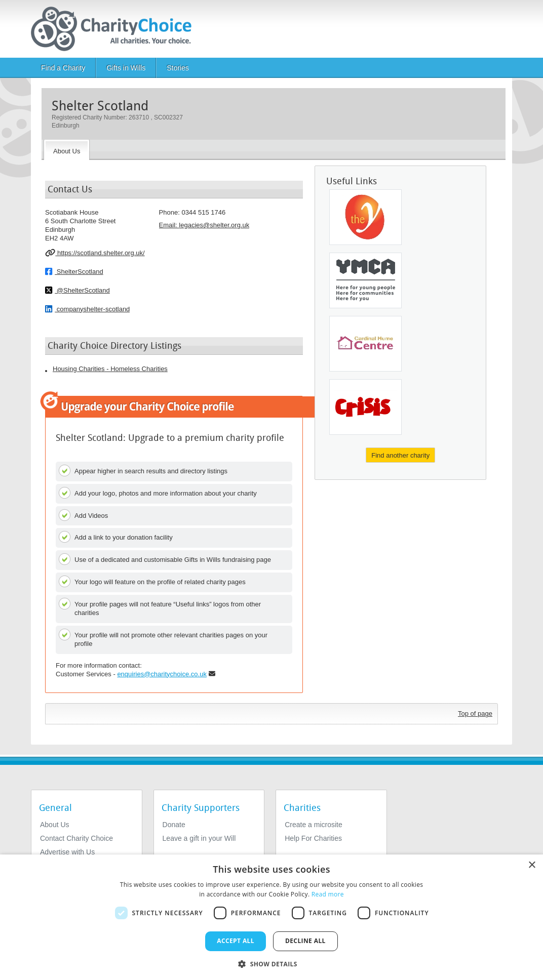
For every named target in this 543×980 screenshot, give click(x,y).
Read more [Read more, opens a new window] (328, 894)
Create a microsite (314, 825)
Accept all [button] (236, 941)
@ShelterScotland (77, 290)
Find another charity (400, 455)
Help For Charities (313, 838)
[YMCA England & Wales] (365, 280)
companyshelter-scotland (87, 309)
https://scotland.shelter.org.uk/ (95, 253)
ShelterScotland (74, 271)
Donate (174, 825)
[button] (271, 963)
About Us (55, 825)
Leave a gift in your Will (199, 838)
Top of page (475, 713)
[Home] (115, 29)
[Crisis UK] (365, 407)
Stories (178, 68)
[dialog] (271, 917)
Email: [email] (204, 225)
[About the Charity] (67, 150)
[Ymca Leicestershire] (365, 217)
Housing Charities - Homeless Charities (110, 369)
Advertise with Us (67, 852)
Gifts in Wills (126, 68)
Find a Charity (63, 68)
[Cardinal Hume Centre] (365, 344)
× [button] (532, 865)
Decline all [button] (305, 941)
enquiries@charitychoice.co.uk (162, 674)
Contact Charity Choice (76, 838)
